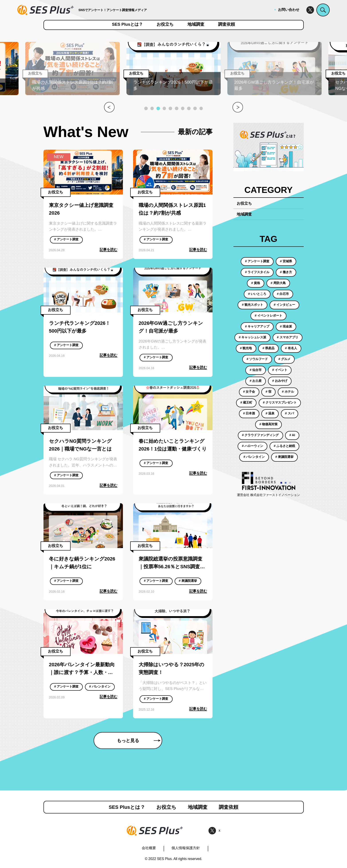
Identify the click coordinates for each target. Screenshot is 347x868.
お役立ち (165, 24)
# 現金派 (286, 326)
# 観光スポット (253, 305)
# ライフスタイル (257, 272)
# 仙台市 (256, 370)
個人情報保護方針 (186, 848)
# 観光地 (246, 348)
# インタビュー (284, 305)
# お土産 (256, 381)
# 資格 (256, 283)
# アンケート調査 (66, 239)
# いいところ (257, 294)
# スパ (290, 413)
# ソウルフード (257, 359)
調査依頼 (227, 24)
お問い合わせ (289, 10)
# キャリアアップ (257, 326)
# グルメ (284, 359)
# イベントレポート (268, 315)
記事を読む (108, 250)
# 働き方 (286, 272)
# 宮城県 (286, 261)
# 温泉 (270, 413)
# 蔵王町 (246, 402)
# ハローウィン (253, 446)
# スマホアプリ (288, 337)
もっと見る (139, 741)
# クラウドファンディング (260, 435)
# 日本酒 (249, 413)
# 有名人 (291, 348)
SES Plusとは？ (127, 24)
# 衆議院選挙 (188, 581)
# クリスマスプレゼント (280, 402)
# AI (292, 435)
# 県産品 (268, 348)
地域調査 (196, 24)
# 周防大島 (278, 283)
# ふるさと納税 (284, 446)
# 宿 (268, 392)
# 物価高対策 (268, 424)
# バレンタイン (100, 686)
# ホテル (288, 392)
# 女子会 (249, 392)
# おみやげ (280, 381)
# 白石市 (283, 294)
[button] (146, 108)
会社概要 (149, 848)
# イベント (280, 370)
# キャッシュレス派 (253, 337)
